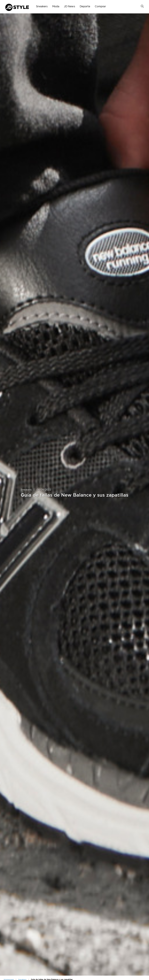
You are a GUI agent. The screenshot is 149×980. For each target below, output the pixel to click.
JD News (69, 7)
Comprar (100, 7)
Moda (56, 7)
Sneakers (42, 7)
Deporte (85, 7)
